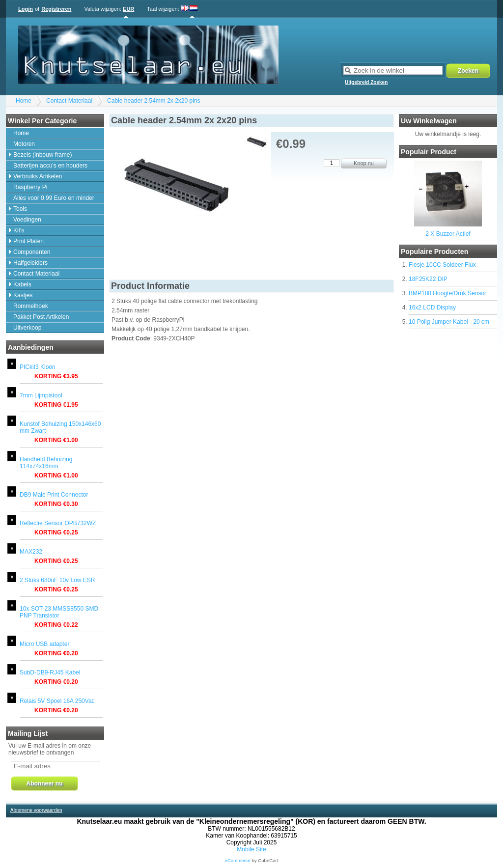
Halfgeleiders (30, 263)
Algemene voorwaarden (36, 810)
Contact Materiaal (69, 101)
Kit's (19, 230)
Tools (20, 209)
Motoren (24, 144)
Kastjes (23, 295)
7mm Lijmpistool (41, 395)
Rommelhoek (31, 306)
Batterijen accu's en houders (50, 166)
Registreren (56, 9)
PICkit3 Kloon (38, 367)
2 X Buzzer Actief (448, 234)
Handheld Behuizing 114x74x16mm (46, 463)
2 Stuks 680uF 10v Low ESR (57, 580)
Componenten (32, 252)
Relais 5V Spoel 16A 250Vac (57, 701)
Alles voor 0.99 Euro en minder (54, 198)
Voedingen (27, 220)
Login (26, 9)
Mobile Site (251, 849)
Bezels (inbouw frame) (42, 155)
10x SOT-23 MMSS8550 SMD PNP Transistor (59, 612)
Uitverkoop (27, 328)
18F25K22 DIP (428, 279)
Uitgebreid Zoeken (366, 82)
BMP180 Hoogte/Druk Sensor (447, 293)
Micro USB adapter (44, 644)
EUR (128, 9)
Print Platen (28, 241)
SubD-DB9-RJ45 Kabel (50, 672)
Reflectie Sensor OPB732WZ (58, 523)
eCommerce (238, 860)
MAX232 (31, 552)
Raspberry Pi (30, 187)
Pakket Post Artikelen (41, 317)
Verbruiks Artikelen (38, 176)
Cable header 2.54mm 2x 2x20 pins (154, 101)
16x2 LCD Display (432, 308)
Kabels (22, 284)
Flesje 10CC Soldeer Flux (442, 265)
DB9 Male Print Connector (54, 495)
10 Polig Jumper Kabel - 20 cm (449, 322)
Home (24, 101)
